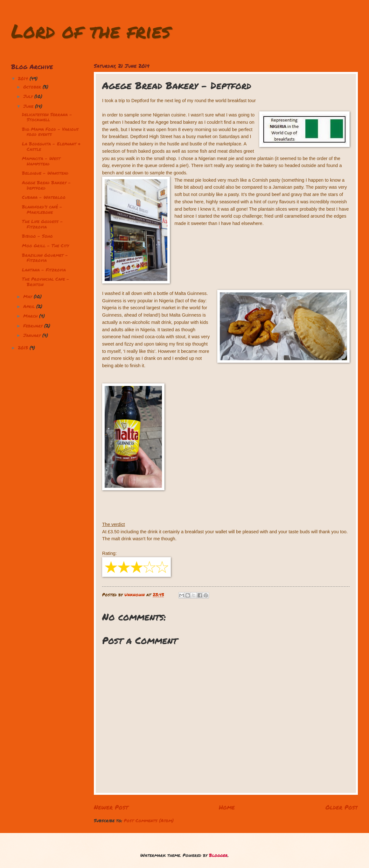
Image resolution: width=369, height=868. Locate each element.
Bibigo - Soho (37, 236)
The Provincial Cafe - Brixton (46, 282)
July (29, 96)
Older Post (342, 807)
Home (227, 807)
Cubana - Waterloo (44, 197)
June (29, 106)
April (30, 306)
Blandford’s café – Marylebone (42, 209)
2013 (24, 348)
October (33, 87)
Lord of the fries (91, 31)
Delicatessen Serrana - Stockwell (47, 117)
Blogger (218, 855)
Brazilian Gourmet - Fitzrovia (45, 258)
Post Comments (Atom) (149, 820)
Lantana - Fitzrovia (44, 270)
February (34, 326)
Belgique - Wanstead (45, 173)
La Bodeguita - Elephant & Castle (51, 146)
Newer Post (111, 807)
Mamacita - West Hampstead (41, 161)
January (33, 335)
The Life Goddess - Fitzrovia (42, 224)
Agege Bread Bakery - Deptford (46, 185)
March (31, 316)
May (28, 296)
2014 (24, 78)
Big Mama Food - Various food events (50, 132)
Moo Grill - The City (45, 245)
